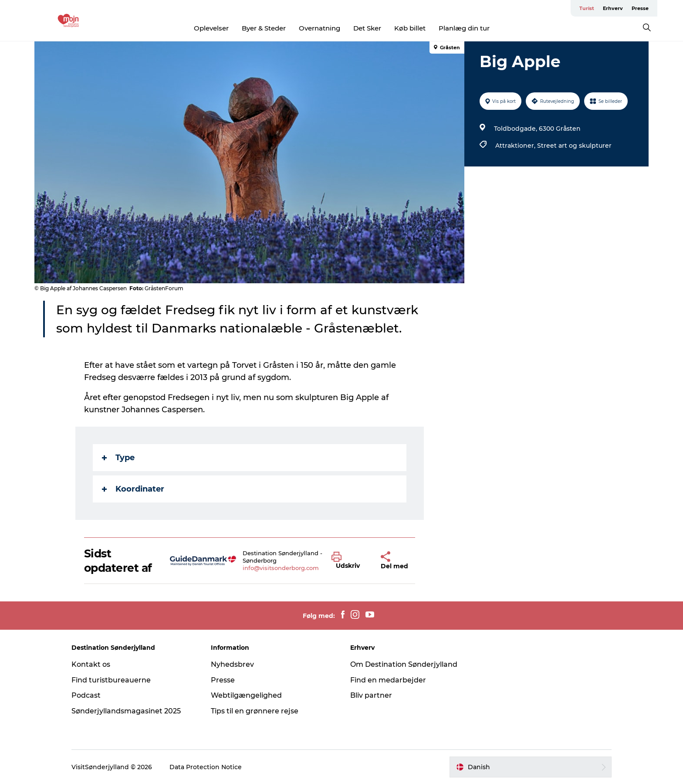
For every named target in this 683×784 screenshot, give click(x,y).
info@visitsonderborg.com (281, 568)
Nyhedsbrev (232, 664)
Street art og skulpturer (574, 146)
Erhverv (613, 8)
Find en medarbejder (388, 680)
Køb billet (410, 28)
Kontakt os (91, 664)
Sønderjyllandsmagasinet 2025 (126, 711)
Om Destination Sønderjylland (404, 664)
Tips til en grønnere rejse (255, 711)
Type (118, 458)
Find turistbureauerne (111, 680)
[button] (350, 561)
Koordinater (133, 489)
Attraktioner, (516, 146)
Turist (587, 8)
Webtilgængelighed (246, 695)
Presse (640, 8)
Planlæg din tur (464, 28)
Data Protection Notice (206, 767)
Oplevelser (211, 28)
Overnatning (320, 28)
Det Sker (367, 28)
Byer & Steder (264, 28)
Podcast (86, 695)
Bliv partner (371, 695)
